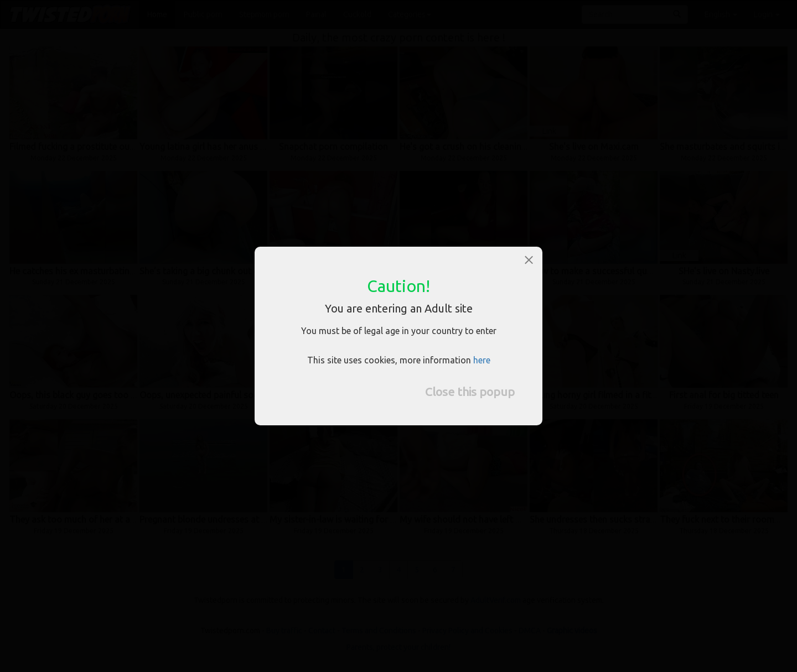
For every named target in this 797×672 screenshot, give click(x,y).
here (482, 360)
